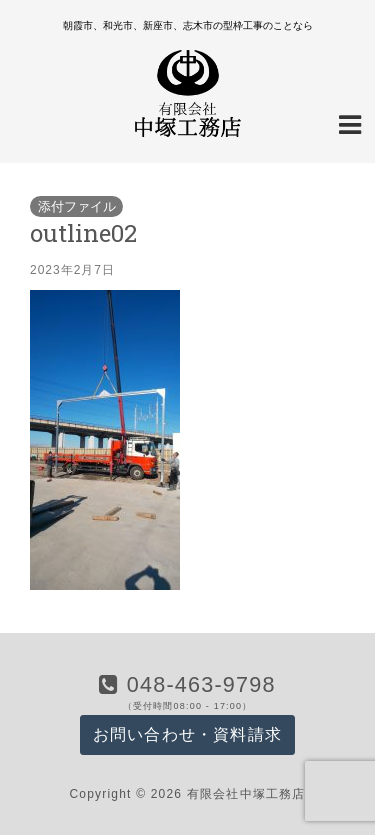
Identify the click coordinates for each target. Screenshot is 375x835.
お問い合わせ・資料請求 (187, 734)
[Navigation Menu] (350, 123)
